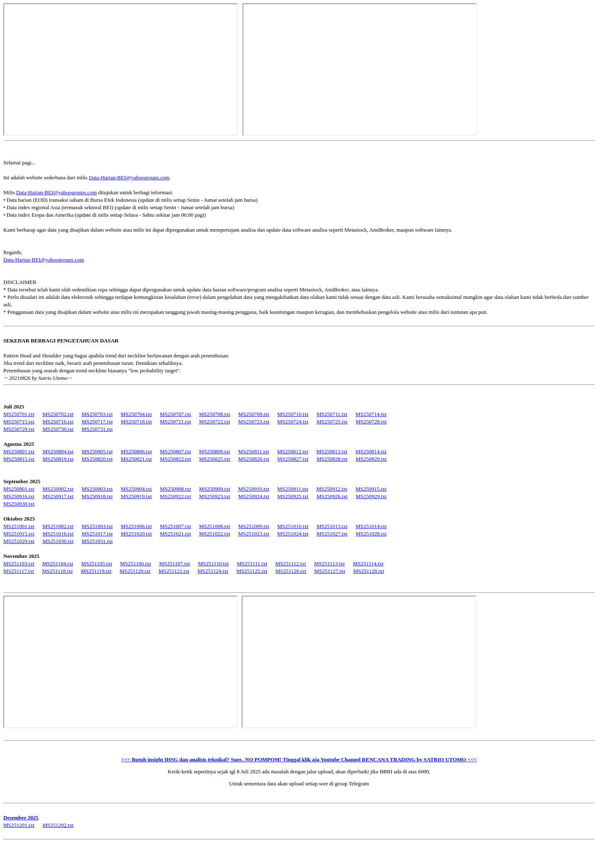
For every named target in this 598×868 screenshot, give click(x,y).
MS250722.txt (214, 422)
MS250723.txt (254, 422)
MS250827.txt (293, 459)
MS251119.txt (96, 571)
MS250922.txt (175, 496)
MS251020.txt (136, 534)
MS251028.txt (371, 534)
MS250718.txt (136, 422)
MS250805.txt (97, 451)
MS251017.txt (97, 534)
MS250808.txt (214, 451)
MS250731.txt (97, 429)
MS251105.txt (97, 564)
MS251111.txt (252, 564)
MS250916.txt (19, 496)
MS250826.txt (254, 459)
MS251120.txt (135, 571)
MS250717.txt (97, 422)
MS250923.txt (214, 496)
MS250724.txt (293, 422)
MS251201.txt (19, 825)
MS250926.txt (332, 496)
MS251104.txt (58, 564)
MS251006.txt (136, 526)
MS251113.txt (329, 564)
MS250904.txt (136, 489)
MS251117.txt (19, 571)
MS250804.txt (58, 451)
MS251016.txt (58, 534)
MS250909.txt (214, 489)
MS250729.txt (19, 429)
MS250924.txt (254, 496)
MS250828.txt (332, 459)
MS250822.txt (175, 459)
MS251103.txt (19, 564)
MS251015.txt (19, 534)
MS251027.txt (332, 534)
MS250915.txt (371, 489)
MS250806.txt (136, 451)
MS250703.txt (97, 414)
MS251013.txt (332, 526)
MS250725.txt (332, 422)
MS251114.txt (368, 564)
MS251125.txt (252, 571)
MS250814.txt (371, 451)
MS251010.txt (293, 526)
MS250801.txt (19, 451)
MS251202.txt (58, 825)
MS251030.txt (58, 541)
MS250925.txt (293, 496)
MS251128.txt (369, 571)
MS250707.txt (175, 414)
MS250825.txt (214, 459)
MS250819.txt (58, 459)
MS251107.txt (174, 564)
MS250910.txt (254, 489)
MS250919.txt (136, 496)
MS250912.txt (332, 489)
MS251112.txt (291, 564)
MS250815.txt (19, 459)
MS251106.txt (135, 564)
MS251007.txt (175, 526)
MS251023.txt (254, 534)
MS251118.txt (57, 571)
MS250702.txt (58, 414)
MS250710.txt (293, 414)
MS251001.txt (19, 526)
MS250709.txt (254, 414)
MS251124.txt (213, 571)
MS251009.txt (254, 526)
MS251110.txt (213, 564)
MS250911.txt (293, 489)
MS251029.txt (19, 541)
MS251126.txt (291, 571)
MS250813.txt (332, 451)
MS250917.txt (58, 496)
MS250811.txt (254, 451)
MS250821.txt (136, 459)
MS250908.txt (175, 489)
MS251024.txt (293, 534)
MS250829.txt (371, 459)
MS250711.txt (332, 414)
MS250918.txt (97, 496)
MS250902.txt (58, 489)
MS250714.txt (371, 414)
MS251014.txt (371, 526)
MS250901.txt (19, 489)
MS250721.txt (175, 422)
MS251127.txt (330, 571)
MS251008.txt (214, 526)
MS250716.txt (58, 422)
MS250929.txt (371, 496)
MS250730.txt (58, 429)
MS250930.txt (19, 504)
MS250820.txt (97, 459)
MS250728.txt (371, 422)
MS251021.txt (175, 534)
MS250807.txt (175, 451)
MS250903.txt (97, 489)
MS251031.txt (97, 541)
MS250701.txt (19, 414)
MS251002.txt (58, 526)
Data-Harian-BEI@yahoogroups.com (129, 177)
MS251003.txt (97, 526)
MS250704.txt (136, 414)
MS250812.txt (293, 451)
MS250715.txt (19, 422)
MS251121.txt (174, 571)
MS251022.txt (214, 534)
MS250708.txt (214, 414)
